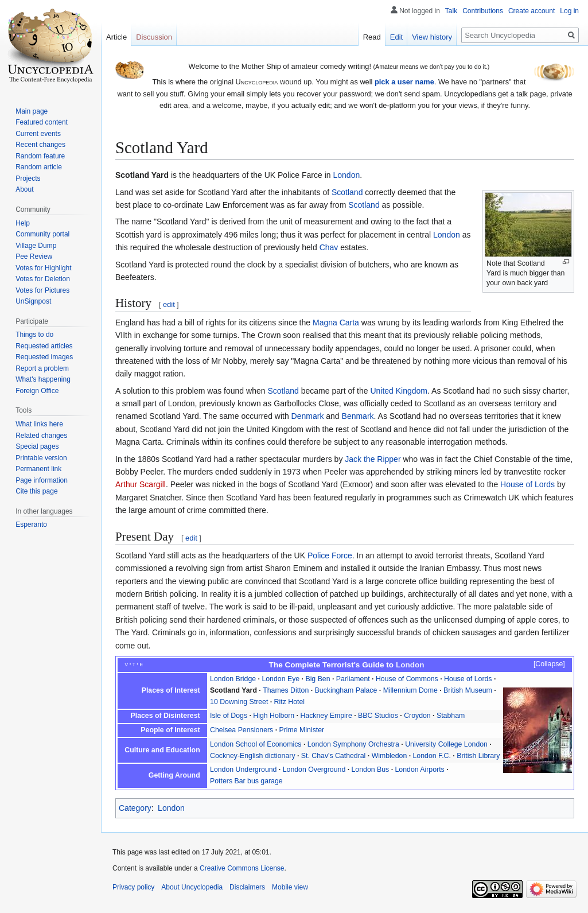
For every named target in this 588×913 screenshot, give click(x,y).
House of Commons (407, 679)
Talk (451, 11)
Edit (396, 37)
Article (116, 37)
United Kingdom (399, 391)
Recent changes (40, 145)
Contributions (483, 11)
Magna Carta (336, 323)
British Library (478, 756)
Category (135, 808)
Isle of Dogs (229, 716)
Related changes (41, 436)
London (346, 175)
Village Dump (36, 246)
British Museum (468, 690)
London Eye (281, 679)
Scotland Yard (233, 690)
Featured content (42, 122)
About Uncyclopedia (192, 887)
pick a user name (404, 82)
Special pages (37, 446)
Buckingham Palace (346, 690)
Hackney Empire (326, 716)
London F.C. (432, 756)
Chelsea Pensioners (242, 730)
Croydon (417, 716)
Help (23, 223)
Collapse (549, 664)
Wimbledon (390, 756)
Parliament (353, 679)
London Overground (314, 770)
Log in (569, 11)
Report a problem (42, 368)
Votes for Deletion (43, 279)
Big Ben (318, 679)
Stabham (451, 716)
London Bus (371, 770)
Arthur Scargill (141, 484)
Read (372, 37)
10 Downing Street (239, 702)
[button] (544, 665)
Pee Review (34, 257)
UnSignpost (33, 301)
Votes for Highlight (43, 268)
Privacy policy (133, 887)
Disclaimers (247, 887)
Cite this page (36, 491)
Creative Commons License (242, 868)
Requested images (44, 357)
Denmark (308, 416)
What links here (39, 424)
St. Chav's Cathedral (334, 756)
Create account (531, 11)
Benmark (358, 416)
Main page (32, 111)
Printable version (41, 458)
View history (432, 37)
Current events (38, 134)
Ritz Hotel (289, 702)
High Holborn (274, 716)
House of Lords (527, 484)
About (24, 189)
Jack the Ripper (373, 459)
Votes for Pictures (42, 290)
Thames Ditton (286, 690)
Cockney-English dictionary (253, 756)
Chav (329, 247)
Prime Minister (302, 730)
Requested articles (44, 346)
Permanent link (38, 469)
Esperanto (31, 525)
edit (169, 304)
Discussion (154, 37)
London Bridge (233, 679)
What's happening (43, 379)
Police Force (330, 555)
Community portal (42, 234)
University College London (446, 744)
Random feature (40, 156)
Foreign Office (37, 391)
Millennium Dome (410, 690)
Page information (42, 480)
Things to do (34, 335)
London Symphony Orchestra (353, 744)
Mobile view (290, 887)
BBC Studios (378, 716)
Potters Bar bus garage (246, 781)
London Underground (243, 770)
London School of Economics (256, 744)
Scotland (347, 192)
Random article (39, 167)
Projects (28, 178)
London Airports (420, 770)
